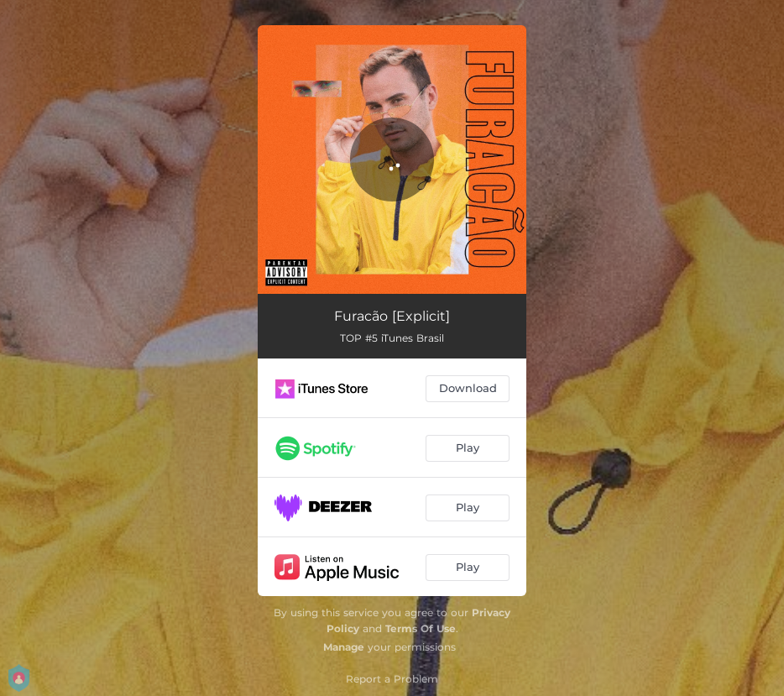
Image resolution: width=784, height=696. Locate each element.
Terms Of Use (421, 628)
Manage (344, 647)
